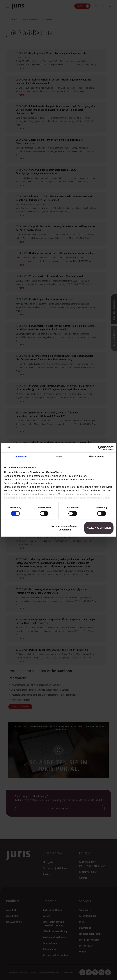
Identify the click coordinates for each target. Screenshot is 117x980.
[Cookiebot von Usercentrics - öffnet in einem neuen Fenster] (100, 448)
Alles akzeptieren (99, 528)
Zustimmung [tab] (20, 457)
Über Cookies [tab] (97, 457)
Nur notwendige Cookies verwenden (65, 528)
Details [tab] (58, 457)
